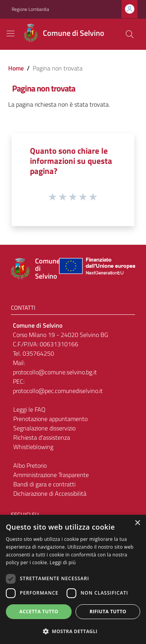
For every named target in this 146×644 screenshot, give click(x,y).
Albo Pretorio (30, 465)
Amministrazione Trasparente (51, 475)
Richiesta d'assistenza (42, 437)
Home (16, 68)
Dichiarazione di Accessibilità (50, 493)
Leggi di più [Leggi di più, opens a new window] (63, 562)
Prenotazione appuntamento (50, 419)
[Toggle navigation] (11, 33)
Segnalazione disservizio (44, 428)
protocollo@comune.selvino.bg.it (55, 372)
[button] (73, 631)
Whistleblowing (33, 447)
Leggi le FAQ (29, 409)
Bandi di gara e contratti (44, 484)
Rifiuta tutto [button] (108, 612)
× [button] (137, 523)
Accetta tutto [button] (39, 612)
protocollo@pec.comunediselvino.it (58, 391)
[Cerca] (130, 34)
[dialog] (73, 579)
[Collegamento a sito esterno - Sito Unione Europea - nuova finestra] (96, 269)
